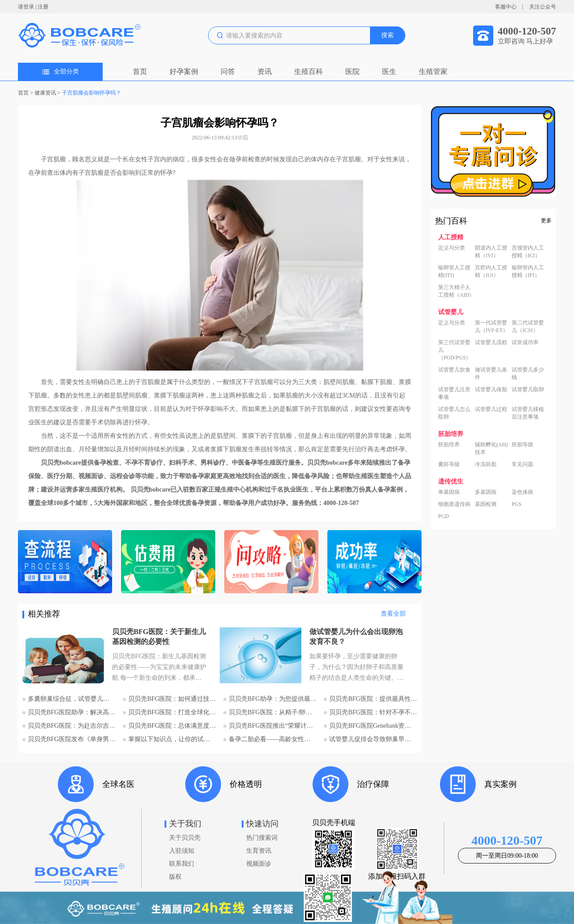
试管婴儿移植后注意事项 (528, 413)
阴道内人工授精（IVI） (491, 252)
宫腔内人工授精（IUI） (491, 271)
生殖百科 (309, 71)
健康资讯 (45, 93)
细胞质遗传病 (454, 504)
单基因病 (449, 492)
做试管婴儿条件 (491, 373)
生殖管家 (433, 71)
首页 (140, 71)
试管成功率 (525, 342)
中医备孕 (244, 463)
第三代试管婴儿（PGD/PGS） (454, 350)
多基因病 (486, 492)
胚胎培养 (449, 445)
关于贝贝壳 (185, 838)
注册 (43, 7)
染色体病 (522, 492)
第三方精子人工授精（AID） (456, 291)
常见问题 (522, 464)
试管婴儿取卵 (528, 389)
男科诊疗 (213, 463)
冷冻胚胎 (486, 464)
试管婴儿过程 (491, 409)
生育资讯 (259, 851)
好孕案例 (184, 71)
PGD (444, 516)
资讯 (265, 71)
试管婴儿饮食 (454, 370)
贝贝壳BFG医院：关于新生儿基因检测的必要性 (159, 637)
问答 (228, 71)
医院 (352, 71)
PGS (517, 504)
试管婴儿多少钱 (528, 373)
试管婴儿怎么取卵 (454, 413)
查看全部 (393, 614)
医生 (389, 71)
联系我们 (182, 864)
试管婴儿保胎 (491, 389)
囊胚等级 (449, 464)
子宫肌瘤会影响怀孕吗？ (91, 93)
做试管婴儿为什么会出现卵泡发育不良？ (356, 637)
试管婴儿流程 (491, 342)
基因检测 (486, 504)
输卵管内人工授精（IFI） (528, 271)
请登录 (26, 7)
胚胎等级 (522, 445)
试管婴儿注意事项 (454, 393)
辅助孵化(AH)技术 (491, 448)
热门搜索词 (262, 838)
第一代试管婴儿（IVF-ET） (491, 326)
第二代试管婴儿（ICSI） (528, 326)
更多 (546, 220)
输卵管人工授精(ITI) (454, 271)
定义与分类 (452, 248)
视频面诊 (259, 864)
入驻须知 (182, 851)
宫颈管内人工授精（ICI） (528, 252)
